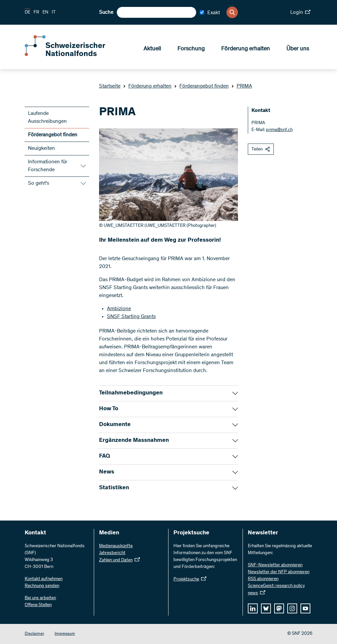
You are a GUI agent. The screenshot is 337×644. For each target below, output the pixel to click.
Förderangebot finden (201, 86)
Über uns (298, 50)
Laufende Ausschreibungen (47, 118)
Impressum (65, 634)
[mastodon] (279, 608)
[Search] (232, 12)
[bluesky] (266, 608)
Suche (106, 13)
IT (54, 13)
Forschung (191, 50)
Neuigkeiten (41, 148)
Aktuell (152, 50)
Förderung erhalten (246, 50)
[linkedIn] (253, 608)
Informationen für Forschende (48, 166)
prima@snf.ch (279, 130)
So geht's (39, 183)
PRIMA (242, 86)
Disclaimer (34, 634)
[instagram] (292, 608)
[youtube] (305, 608)
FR (36, 13)
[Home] (72, 55)
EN (45, 13)
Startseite (110, 86)
